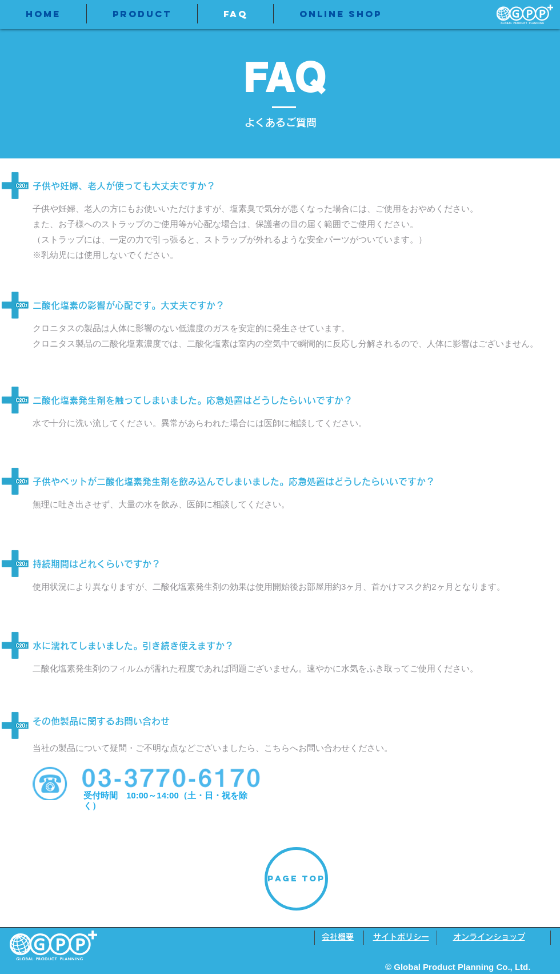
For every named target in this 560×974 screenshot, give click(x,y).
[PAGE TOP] (296, 879)
